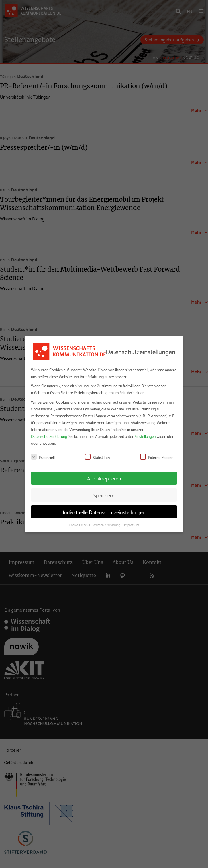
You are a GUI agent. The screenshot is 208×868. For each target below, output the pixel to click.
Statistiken (97, 457)
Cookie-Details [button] (79, 525)
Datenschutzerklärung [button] (106, 525)
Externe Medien (157, 457)
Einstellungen (145, 436)
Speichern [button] (104, 495)
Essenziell (43, 457)
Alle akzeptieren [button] (104, 478)
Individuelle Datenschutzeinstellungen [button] (104, 512)
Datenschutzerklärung (49, 436)
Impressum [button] (132, 525)
